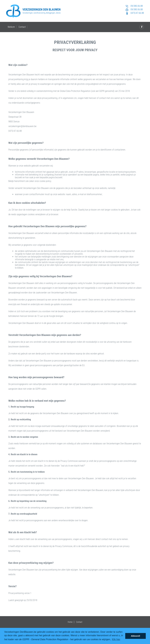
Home (70, 622)
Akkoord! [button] (136, 636)
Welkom (11, 27)
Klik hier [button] (116, 639)
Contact (22, 27)
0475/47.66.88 (134, 13)
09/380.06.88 (134, 6)
